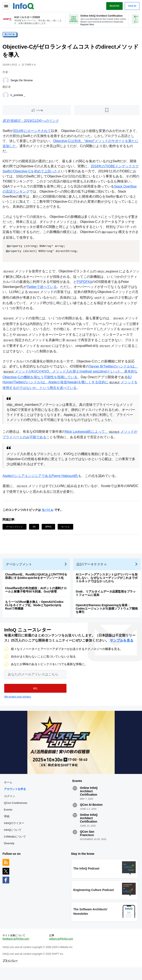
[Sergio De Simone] (7, 82)
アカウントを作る (16, 797)
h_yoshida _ (19, 97)
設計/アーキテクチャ (93, 569)
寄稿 (7, 824)
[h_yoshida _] (7, 97)
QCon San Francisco (87, 841)
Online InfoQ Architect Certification (89, 799)
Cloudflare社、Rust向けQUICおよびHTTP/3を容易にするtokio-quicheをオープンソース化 (37, 581)
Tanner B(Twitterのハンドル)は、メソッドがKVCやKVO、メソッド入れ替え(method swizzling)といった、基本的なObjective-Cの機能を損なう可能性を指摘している (71, 373)
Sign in (131, 6)
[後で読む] (107, 112)
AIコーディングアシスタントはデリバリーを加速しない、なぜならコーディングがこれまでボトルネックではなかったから (107, 582)
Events (9, 817)
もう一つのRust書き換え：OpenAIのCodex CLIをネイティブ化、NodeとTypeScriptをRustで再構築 (35, 610)
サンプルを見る (122, 646)
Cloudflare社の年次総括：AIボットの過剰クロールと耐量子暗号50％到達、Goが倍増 (37, 594)
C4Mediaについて (16, 844)
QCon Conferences (16, 811)
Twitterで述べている (43, 288)
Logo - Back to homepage (24, 5)
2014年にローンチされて (33, 132)
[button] (35, 694)
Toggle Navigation (6, 6)
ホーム (9, 790)
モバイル (11, 36)
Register (114, 6)
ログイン (10, 804)
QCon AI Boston (91, 812)
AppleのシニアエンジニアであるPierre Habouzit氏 (41, 477)
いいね (40, 112)
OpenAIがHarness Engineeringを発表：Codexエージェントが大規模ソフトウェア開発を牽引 (108, 613)
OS (35, 528)
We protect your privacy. (18, 703)
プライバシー (11, 972)
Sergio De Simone (23, 82)
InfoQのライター (15, 831)
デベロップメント (15, 528)
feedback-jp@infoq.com (17, 950)
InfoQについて (13, 838)
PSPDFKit (88, 283)
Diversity (10, 851)
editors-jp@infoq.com (61, 950)
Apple (49, 528)
